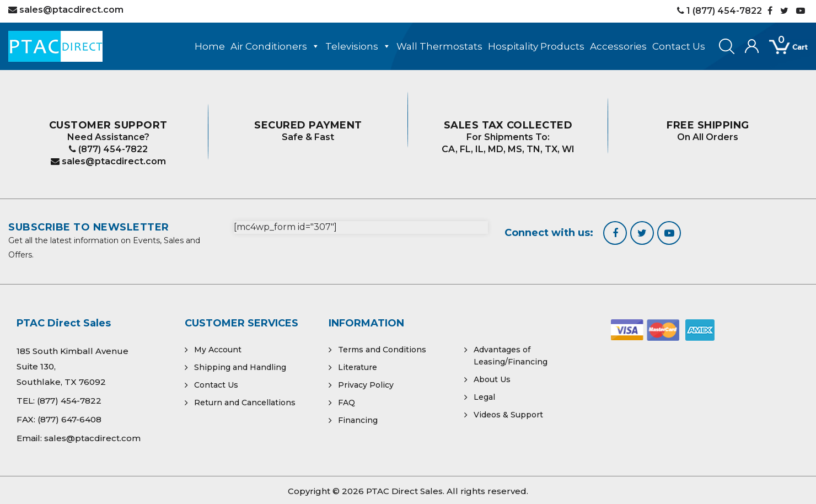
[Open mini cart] (786, 53)
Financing (358, 420)
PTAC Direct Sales (404, 491)
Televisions (358, 46)
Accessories (618, 46)
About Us (492, 379)
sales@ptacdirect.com (108, 161)
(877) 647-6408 (69, 419)
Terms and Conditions (382, 350)
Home (210, 46)
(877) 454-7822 (108, 149)
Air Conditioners (275, 46)
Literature (358, 367)
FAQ (347, 403)
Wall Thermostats (439, 46)
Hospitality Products (536, 46)
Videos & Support (508, 415)
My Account (218, 350)
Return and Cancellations (245, 403)
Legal (484, 397)
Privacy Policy (366, 385)
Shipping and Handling (240, 367)
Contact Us (679, 46)
